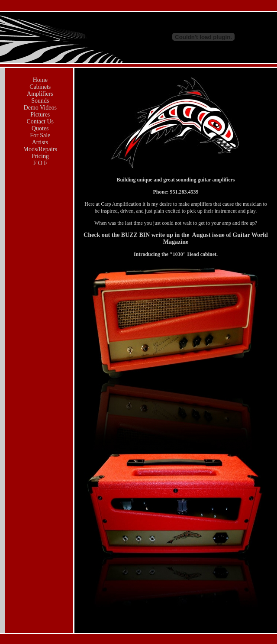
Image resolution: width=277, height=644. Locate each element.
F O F (39, 163)
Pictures (40, 115)
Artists (39, 142)
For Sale (40, 135)
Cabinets (40, 87)
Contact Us (39, 121)
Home (39, 80)
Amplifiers (39, 94)
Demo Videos (39, 108)
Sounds (40, 101)
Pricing (39, 156)
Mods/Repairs (39, 149)
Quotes (39, 128)
